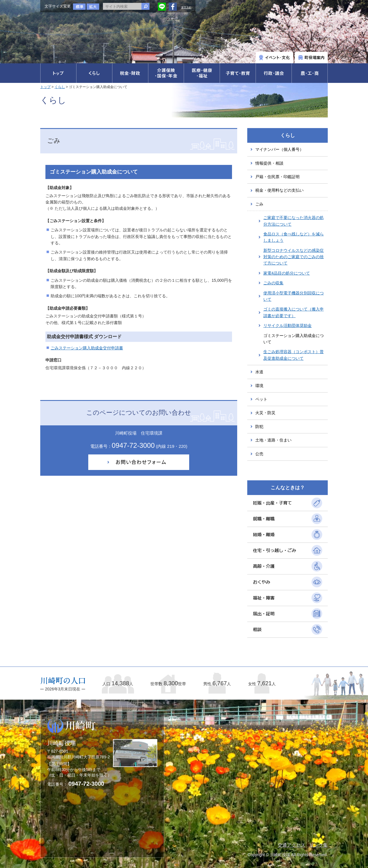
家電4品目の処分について (287, 273)
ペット (261, 399)
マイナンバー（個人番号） (279, 149)
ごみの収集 (273, 283)
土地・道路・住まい (273, 440)
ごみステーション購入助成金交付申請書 (87, 348)
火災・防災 (265, 413)
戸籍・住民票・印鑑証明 (277, 177)
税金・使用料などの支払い (279, 190)
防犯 (259, 427)
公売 (259, 454)
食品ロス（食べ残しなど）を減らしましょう (294, 237)
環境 (259, 386)
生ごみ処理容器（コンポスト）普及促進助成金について (294, 355)
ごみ (259, 204)
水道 (259, 372)
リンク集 (319, 845)
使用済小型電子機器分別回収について (294, 296)
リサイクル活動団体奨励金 (287, 325)
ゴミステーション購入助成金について (294, 339)
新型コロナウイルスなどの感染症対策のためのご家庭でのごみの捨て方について (294, 257)
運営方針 (186, 7)
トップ (45, 87)
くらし (60, 87)
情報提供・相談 (269, 163)
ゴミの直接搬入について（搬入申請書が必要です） (294, 312)
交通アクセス (292, 845)
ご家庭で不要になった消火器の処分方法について (294, 221)
